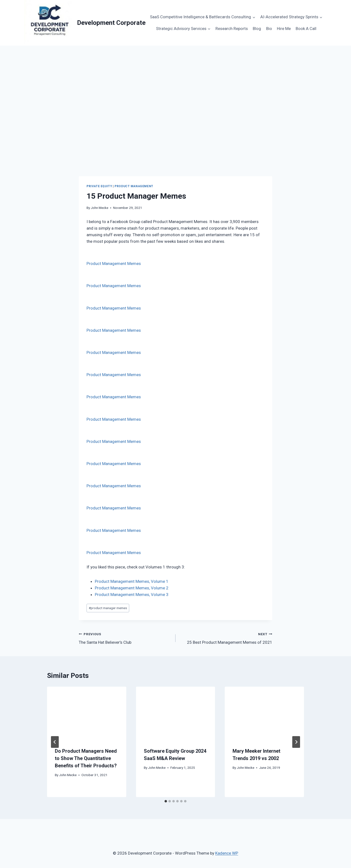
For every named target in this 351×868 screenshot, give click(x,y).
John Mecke (99, 208)
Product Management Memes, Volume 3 (132, 595)
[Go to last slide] (55, 742)
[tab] (166, 801)
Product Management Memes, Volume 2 (132, 588)
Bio (269, 29)
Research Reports (232, 29)
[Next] (296, 742)
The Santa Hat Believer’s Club (125, 638)
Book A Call (306, 29)
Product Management (134, 186)
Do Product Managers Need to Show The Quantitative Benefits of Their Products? (86, 758)
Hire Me (284, 29)
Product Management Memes (114, 263)
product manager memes (108, 608)
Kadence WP (227, 853)
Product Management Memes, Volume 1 (132, 581)
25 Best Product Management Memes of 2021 (226, 638)
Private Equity (99, 186)
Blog (257, 29)
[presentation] (87, 713)
